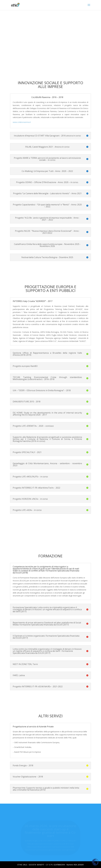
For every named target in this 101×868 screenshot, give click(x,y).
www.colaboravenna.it (22, 122)
